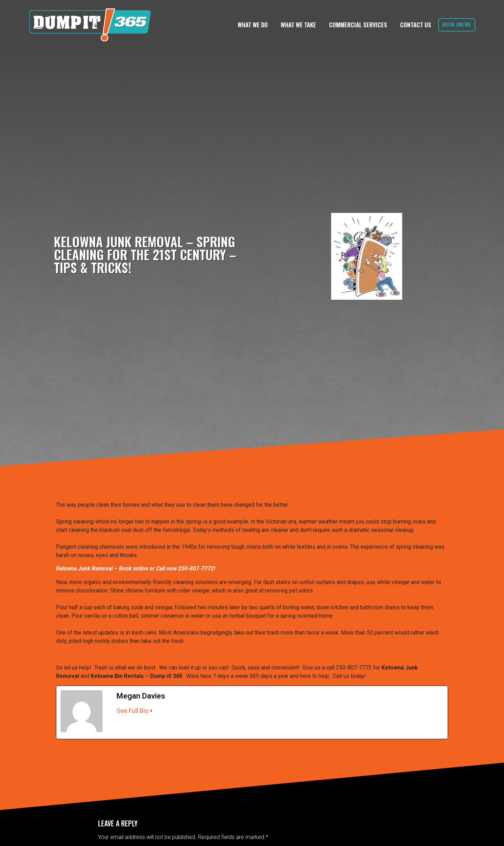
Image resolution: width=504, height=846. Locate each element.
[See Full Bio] (151, 711)
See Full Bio (132, 711)
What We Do (253, 25)
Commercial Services (358, 25)
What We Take (298, 25)
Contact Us (416, 25)
